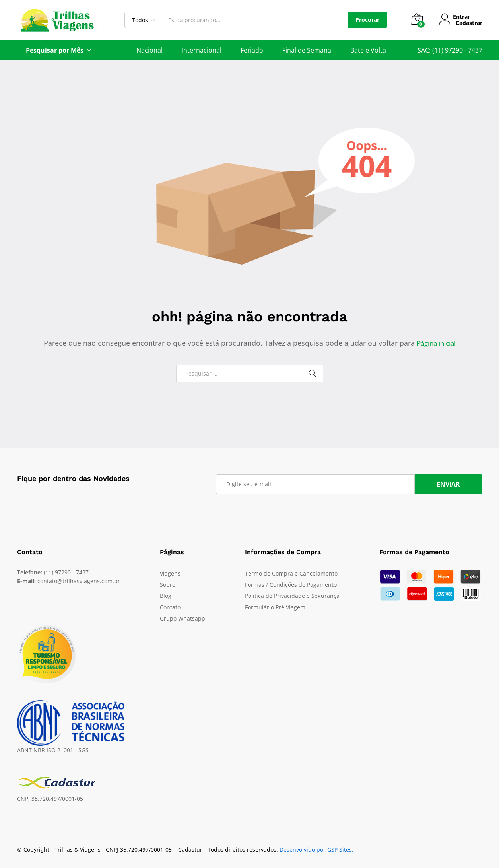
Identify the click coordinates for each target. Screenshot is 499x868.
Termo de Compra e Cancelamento (291, 573)
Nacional (150, 50)
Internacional (202, 50)
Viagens (170, 573)
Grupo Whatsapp (183, 618)
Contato (170, 607)
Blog (166, 596)
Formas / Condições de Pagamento (291, 585)
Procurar (367, 20)
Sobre (168, 585)
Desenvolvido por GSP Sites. (316, 849)
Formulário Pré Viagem (275, 607)
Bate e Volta (368, 50)
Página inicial (436, 343)
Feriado (252, 50)
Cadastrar (469, 23)
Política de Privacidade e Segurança (292, 596)
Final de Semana (307, 50)
